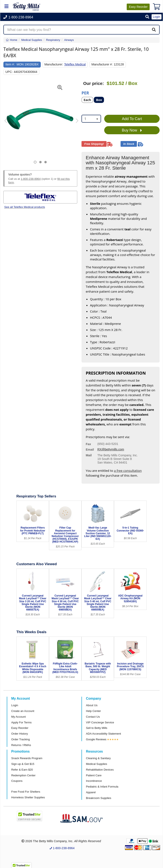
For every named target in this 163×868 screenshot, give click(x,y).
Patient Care (94, 775)
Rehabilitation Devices (100, 770)
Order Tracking (20, 739)
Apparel (91, 792)
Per (85, 93)
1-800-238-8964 (31, 179)
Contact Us (93, 717)
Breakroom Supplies (99, 798)
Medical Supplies (97, 764)
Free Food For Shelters (26, 792)
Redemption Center (23, 775)
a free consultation (128, 471)
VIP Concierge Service (100, 722)
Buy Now (132, 130)
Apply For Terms (21, 722)
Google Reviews (96, 739)
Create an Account (23, 711)
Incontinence (94, 781)
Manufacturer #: (102, 64)
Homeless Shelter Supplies (28, 797)
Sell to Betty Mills (97, 728)
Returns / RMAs (21, 745)
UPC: (9, 72)
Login (15, 705)
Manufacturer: (54, 64)
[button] (147, 17)
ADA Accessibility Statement (103, 734)
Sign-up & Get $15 (23, 764)
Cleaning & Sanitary (98, 758)
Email (90, 450)
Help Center (93, 711)
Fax (88, 444)
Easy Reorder (20, 728)
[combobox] (91, 119)
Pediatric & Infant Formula (102, 787)
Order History (20, 734)
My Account (18, 717)
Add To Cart (132, 119)
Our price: (93, 83)
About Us (92, 705)
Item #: (10, 64)
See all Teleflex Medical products (25, 207)
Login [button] (157, 17)
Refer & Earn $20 (22, 770)
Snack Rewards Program (27, 758)
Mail (89, 455)
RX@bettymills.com (111, 449)
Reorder (138, 7)
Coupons (17, 781)
